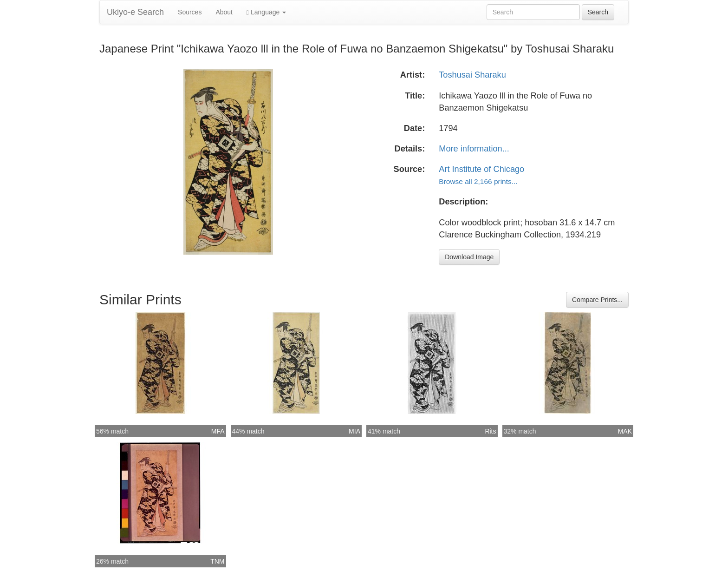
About (224, 12)
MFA (218, 431)
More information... (474, 149)
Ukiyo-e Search (135, 12)
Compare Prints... (597, 300)
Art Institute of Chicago (481, 169)
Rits (490, 431)
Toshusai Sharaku (472, 75)
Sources (190, 12)
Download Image (469, 257)
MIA (354, 431)
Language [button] (266, 12)
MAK (625, 431)
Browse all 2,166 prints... (478, 181)
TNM (217, 561)
